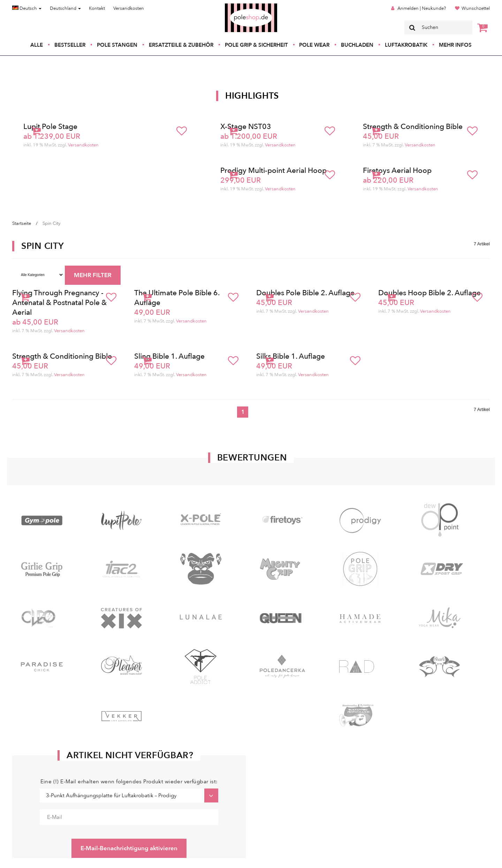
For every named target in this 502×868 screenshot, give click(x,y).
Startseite (22, 223)
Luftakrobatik (406, 45)
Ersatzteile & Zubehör (181, 45)
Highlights (252, 96)
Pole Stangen (117, 45)
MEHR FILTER (93, 275)
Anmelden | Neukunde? (422, 8)
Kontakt (97, 8)
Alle (37, 45)
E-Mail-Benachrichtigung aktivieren (129, 848)
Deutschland (65, 8)
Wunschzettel (476, 8)
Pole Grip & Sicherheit (256, 45)
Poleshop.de (235, 6)
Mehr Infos (455, 45)
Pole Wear (314, 45)
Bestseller (70, 45)
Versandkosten (129, 8)
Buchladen (357, 45)
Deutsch (27, 8)
